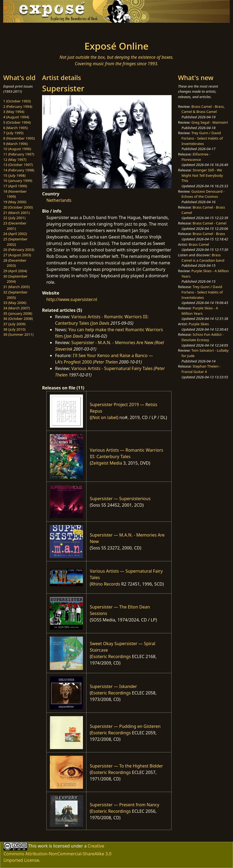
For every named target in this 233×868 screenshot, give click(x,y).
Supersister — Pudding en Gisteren (125, 726)
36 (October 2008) (18, 319)
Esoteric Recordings (111, 656)
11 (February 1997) (19, 154)
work (43, 846)
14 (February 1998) (19, 170)
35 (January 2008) (18, 313)
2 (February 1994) (18, 106)
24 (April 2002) (15, 234)
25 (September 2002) (15, 242)
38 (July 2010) (14, 329)
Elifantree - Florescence (196, 157)
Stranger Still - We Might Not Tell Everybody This (202, 175)
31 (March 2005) (16, 287)
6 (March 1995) (15, 128)
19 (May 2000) (15, 202)
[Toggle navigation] (34, 30)
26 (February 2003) (19, 250)
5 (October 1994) (17, 122)
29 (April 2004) (15, 271)
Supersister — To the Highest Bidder (126, 766)
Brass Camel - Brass (209, 234)
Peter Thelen (106, 362)
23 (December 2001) (15, 226)
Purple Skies (199, 324)
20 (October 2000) (18, 207)
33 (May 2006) (15, 303)
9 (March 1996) (15, 144)
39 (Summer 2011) (18, 334)
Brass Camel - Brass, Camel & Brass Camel (203, 109)
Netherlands (59, 200)
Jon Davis (101, 323)
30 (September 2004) (15, 279)
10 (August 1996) (17, 149)
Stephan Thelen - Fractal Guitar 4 (201, 369)
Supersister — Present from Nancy (124, 805)
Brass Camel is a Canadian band (203, 258)
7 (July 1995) (13, 133)
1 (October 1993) (17, 101)
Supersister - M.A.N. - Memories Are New (112, 343)
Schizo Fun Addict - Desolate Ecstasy (203, 337)
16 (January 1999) (18, 181)
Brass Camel (199, 244)
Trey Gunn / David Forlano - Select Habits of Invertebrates (202, 138)
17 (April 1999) (15, 186)
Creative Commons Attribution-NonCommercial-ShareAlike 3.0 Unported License (58, 853)
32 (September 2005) (15, 295)
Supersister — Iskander (113, 686)
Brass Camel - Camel (209, 223)
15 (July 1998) (14, 175)
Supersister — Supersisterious (120, 499)
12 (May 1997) (15, 160)
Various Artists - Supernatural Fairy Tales (112, 368)
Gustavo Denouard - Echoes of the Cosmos (203, 194)
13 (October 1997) (18, 165)
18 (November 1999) (15, 194)
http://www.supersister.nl (72, 299)
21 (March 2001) (16, 213)
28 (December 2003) (15, 263)
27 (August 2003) (17, 255)
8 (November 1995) (19, 138)
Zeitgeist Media (107, 463)
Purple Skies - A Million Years (200, 311)
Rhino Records (106, 584)
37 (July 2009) (14, 324)
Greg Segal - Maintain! (210, 122)
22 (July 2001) (14, 218)
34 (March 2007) (16, 308)
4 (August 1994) (16, 117)
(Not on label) (105, 417)
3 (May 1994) (14, 112)
